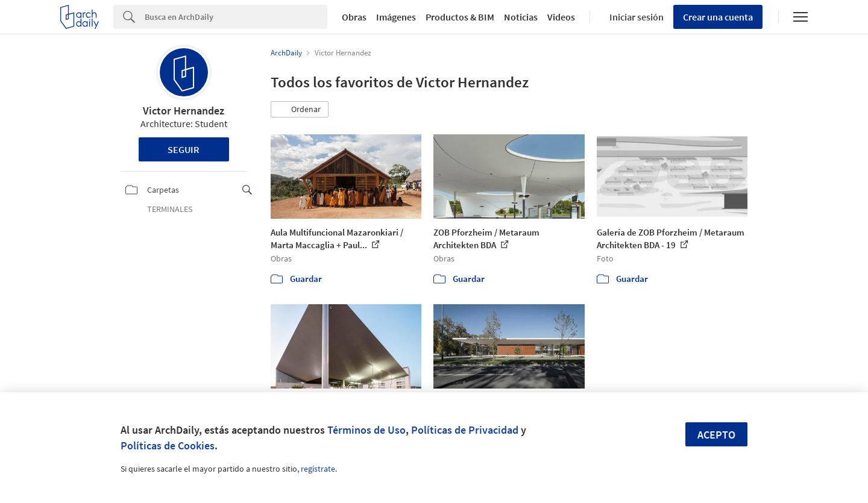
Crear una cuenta (718, 17)
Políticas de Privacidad (465, 430)
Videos (561, 17)
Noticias (521, 17)
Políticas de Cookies (168, 445)
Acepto (716, 435)
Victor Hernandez (184, 111)
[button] (300, 110)
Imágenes (396, 17)
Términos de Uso (366, 430)
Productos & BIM (460, 17)
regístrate (318, 469)
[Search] (236, 17)
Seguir (184, 149)
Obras (354, 17)
